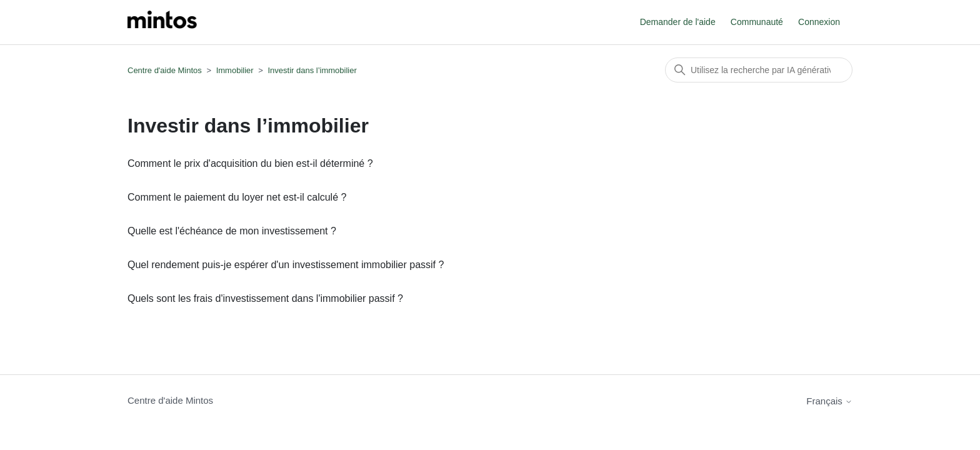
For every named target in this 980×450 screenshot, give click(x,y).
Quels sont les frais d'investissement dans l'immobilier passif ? (265, 298)
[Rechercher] (759, 70)
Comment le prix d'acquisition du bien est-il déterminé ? (250, 163)
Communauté (757, 22)
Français (829, 401)
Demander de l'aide (678, 22)
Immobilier (235, 70)
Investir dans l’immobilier (312, 70)
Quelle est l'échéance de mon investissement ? (232, 231)
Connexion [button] (819, 22)
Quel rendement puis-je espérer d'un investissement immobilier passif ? (286, 265)
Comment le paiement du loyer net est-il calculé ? (237, 197)
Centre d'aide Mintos (165, 70)
